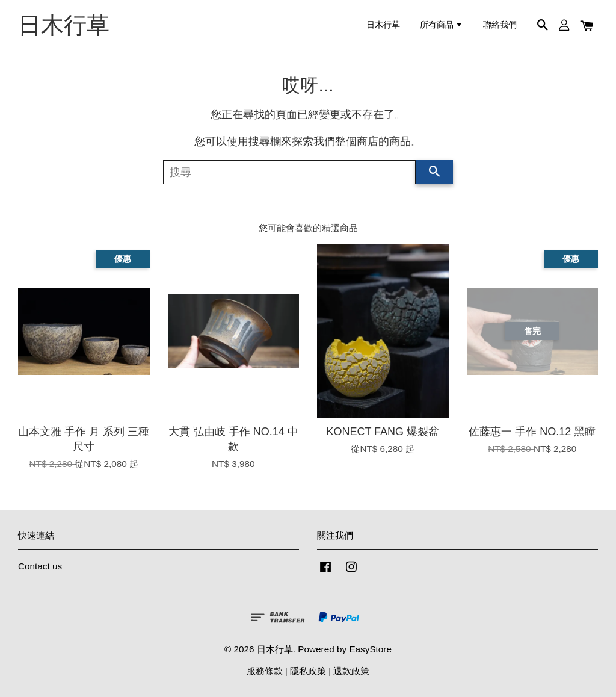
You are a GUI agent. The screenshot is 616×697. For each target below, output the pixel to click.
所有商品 (442, 25)
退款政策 (351, 671)
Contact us (40, 566)
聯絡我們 (500, 25)
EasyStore (370, 649)
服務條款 (265, 671)
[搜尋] (289, 172)
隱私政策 (308, 671)
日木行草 (64, 25)
